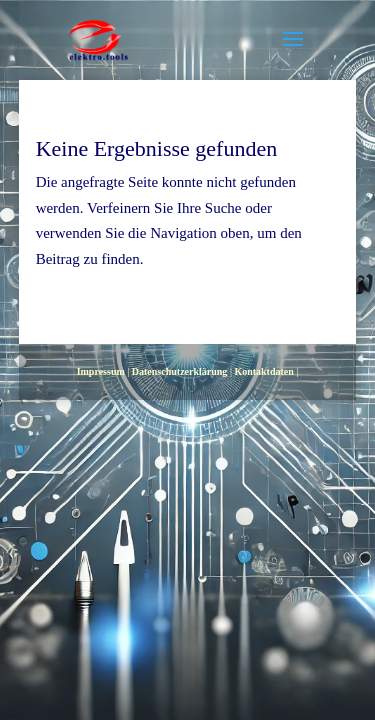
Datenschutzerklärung (180, 371)
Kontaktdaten (263, 371)
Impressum (101, 371)
